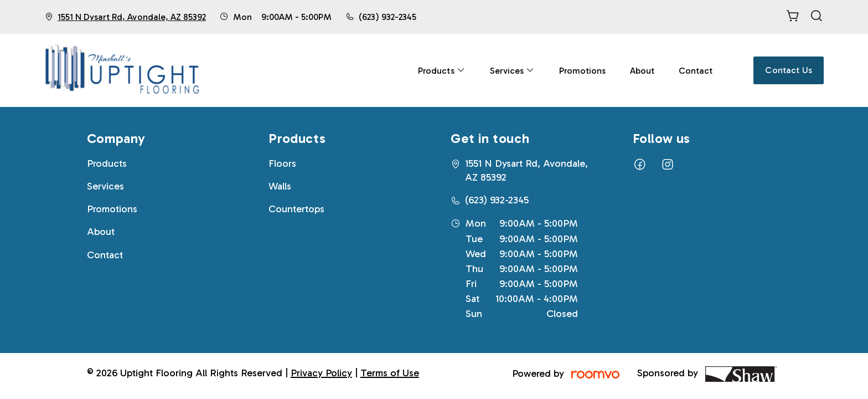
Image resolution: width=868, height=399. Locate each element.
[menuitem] (441, 70)
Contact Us (789, 70)
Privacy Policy (321, 373)
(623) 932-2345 (387, 17)
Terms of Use (390, 373)
